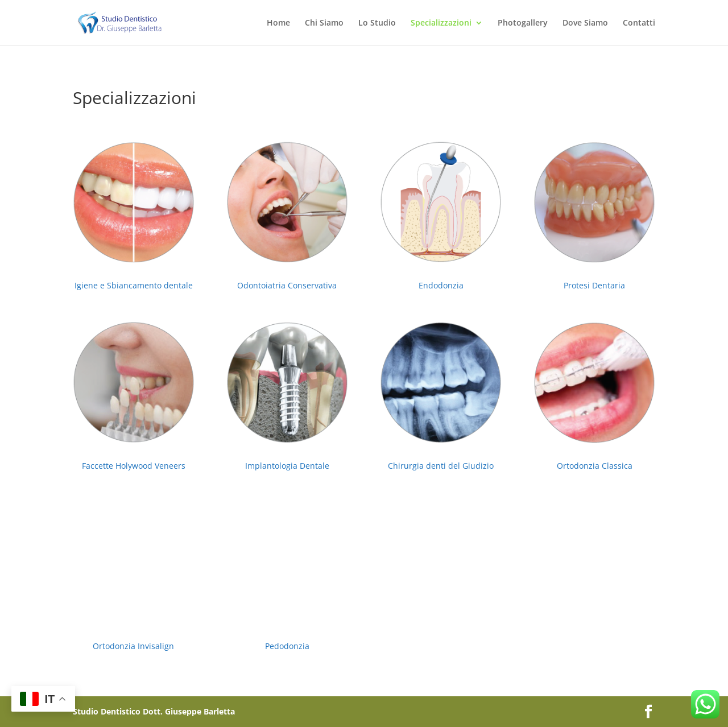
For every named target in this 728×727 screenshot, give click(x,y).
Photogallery (523, 23)
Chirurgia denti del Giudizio (441, 466)
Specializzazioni (441, 23)
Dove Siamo (585, 23)
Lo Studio (377, 23)
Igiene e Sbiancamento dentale (134, 285)
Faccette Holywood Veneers (134, 466)
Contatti (639, 23)
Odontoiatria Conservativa (287, 285)
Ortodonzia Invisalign (133, 646)
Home (278, 23)
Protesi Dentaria (594, 285)
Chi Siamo (324, 23)
